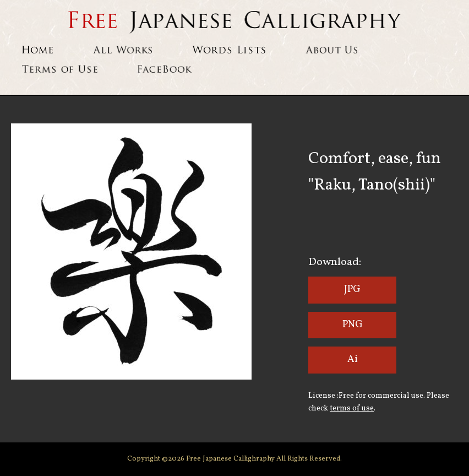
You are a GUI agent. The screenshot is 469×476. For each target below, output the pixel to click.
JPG (352, 290)
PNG (353, 325)
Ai (353, 359)
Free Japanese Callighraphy (231, 459)
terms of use (352, 409)
